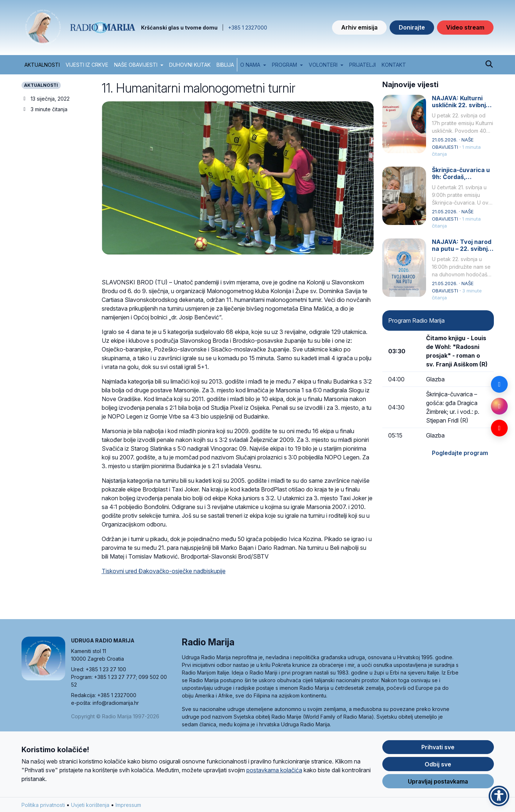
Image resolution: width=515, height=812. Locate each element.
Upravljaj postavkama (438, 783)
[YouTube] (499, 428)
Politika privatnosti (43, 807)
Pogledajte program (460, 453)
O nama (250, 65)
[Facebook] (499, 384)
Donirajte (412, 27)
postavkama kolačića (274, 772)
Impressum (128, 807)
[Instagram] (499, 406)
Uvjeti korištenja (90, 807)
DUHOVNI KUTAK (190, 65)
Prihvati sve (438, 749)
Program (284, 65)
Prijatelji (362, 65)
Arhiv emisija (359, 27)
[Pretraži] (489, 65)
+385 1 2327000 (248, 28)
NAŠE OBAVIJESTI (136, 65)
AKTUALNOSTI (42, 65)
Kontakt (394, 65)
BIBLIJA (225, 65)
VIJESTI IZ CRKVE (87, 65)
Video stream (465, 27)
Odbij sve (438, 766)
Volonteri (323, 65)
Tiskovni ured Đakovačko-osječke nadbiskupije (164, 571)
